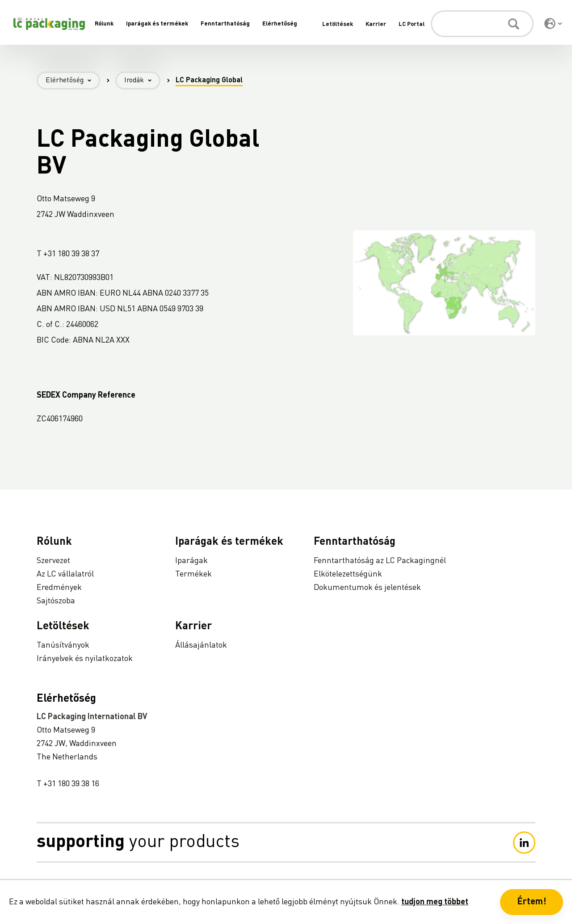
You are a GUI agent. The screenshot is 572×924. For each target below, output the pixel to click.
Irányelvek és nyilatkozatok (85, 659)
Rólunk (104, 24)
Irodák (142, 81)
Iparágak (191, 561)
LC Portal (412, 24)
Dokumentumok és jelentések (367, 588)
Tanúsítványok (63, 645)
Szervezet (53, 561)
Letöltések (338, 24)
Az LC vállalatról (65, 574)
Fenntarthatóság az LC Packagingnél (380, 561)
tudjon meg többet (435, 902)
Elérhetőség (280, 24)
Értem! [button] (532, 902)
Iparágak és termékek (157, 24)
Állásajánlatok (201, 645)
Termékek (193, 574)
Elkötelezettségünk (348, 574)
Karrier (376, 24)
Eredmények (59, 588)
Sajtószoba (56, 601)
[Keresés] (482, 24)
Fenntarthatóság (225, 24)
